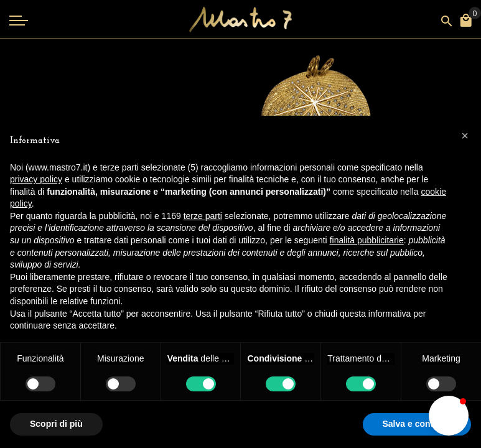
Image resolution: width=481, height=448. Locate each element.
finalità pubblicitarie (367, 240)
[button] (449, 416)
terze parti (203, 216)
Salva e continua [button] (417, 424)
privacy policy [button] (36, 179)
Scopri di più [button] (56, 424)
